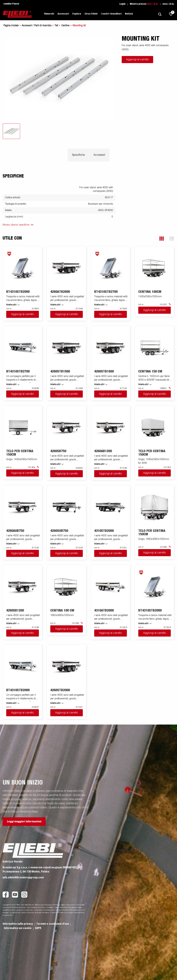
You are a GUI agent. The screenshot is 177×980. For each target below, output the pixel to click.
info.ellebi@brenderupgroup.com (23, 878)
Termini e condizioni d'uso (53, 924)
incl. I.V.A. (153, 4)
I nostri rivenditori (111, 14)
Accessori (63, 14)
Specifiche (78, 155)
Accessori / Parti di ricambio (37, 26)
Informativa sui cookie (18, 928)
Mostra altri (11, 305)
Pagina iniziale (11, 26)
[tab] (11, 131)
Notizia (129, 14)
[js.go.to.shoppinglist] (171, 14)
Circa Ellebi (91, 14)
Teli (56, 26)
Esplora (77, 14)
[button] (162, 239)
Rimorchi (49, 14)
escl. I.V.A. (168, 4)
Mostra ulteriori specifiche (16, 225)
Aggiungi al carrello (137, 60)
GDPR (38, 928)
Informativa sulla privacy (18, 924)
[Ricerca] (160, 14)
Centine (65, 26)
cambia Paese (11, 4)
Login (122, 4)
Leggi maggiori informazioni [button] (24, 822)
